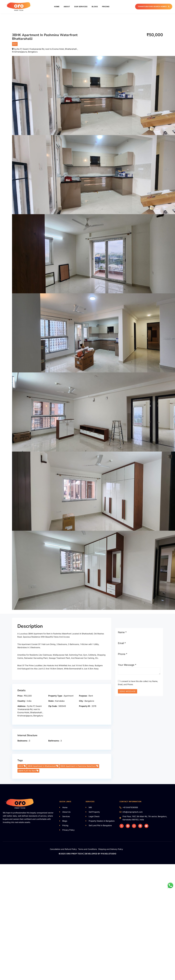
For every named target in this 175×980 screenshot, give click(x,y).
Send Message (128, 691)
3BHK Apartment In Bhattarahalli (43, 766)
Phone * (123, 654)
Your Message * (127, 665)
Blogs (95, 7)
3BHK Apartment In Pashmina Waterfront (79, 766)
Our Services (81, 7)
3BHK (22, 766)
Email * (122, 643)
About (67, 7)
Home (57, 7)
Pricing (106, 7)
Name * (122, 632)
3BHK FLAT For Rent (28, 771)
